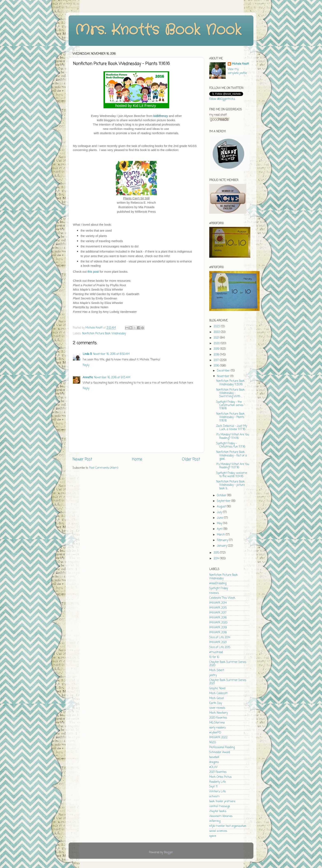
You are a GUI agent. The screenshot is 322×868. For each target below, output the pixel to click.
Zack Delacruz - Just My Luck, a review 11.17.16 (232, 428)
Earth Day (216, 703)
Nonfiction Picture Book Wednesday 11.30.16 (231, 383)
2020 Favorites (218, 718)
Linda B (87, 354)
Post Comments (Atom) (104, 468)
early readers (217, 728)
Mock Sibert (217, 670)
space (213, 836)
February (223, 540)
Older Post (191, 459)
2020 (217, 343)
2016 (217, 366)
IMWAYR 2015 (218, 608)
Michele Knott (240, 64)
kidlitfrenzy (161, 116)
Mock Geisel (217, 698)
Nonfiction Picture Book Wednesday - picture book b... (231, 485)
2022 (217, 332)
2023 (217, 327)
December (224, 371)
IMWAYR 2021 (218, 642)
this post (93, 272)
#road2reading (218, 583)
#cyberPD (215, 733)
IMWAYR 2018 (218, 633)
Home (137, 459)
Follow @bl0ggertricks (222, 99)
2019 (217, 349)
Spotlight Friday (219, 588)
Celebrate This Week (222, 598)
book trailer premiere (222, 802)
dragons (214, 762)
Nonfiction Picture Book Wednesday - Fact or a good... (232, 455)
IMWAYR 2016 (218, 618)
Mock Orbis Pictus (220, 777)
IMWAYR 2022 (218, 738)
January (222, 546)
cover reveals (217, 708)
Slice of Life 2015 (220, 647)
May (220, 523)
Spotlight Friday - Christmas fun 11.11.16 (231, 445)
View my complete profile (237, 71)
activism (214, 797)
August (222, 507)
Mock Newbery (218, 713)
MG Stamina (217, 723)
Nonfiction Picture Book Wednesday (104, 334)
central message (220, 806)
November (224, 376)
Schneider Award (220, 752)
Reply (86, 365)
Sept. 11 (213, 787)
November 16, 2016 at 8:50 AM (111, 354)
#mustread (216, 652)
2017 (217, 360)
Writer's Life (217, 792)
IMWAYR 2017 (218, 613)
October (222, 496)
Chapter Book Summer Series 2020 (228, 664)
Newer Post (82, 459)
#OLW (213, 767)
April (220, 529)
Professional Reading (222, 747)
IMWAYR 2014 (218, 603)
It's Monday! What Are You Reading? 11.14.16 (233, 436)
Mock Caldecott (218, 693)
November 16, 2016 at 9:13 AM (112, 378)
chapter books (218, 811)
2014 (217, 559)
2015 (217, 553)
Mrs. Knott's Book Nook (158, 30)
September (224, 501)
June (220, 518)
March (221, 535)
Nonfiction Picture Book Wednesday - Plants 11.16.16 (231, 417)
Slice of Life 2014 (220, 638)
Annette (88, 378)
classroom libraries (221, 816)
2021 (217, 338)
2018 (217, 355)
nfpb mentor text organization (228, 826)
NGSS (213, 743)
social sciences (218, 831)
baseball (214, 757)
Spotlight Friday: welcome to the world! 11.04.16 (232, 475)
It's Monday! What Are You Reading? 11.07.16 (233, 466)
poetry (213, 675)
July (220, 512)
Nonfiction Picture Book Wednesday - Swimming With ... (231, 393)
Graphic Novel (217, 689)
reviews (214, 593)
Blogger (168, 852)
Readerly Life (217, 782)
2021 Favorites (218, 772)
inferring (215, 821)
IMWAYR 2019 (218, 628)
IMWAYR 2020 (218, 623)
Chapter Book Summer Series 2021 (228, 682)
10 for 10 (214, 657)
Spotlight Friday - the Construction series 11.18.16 (230, 405)
